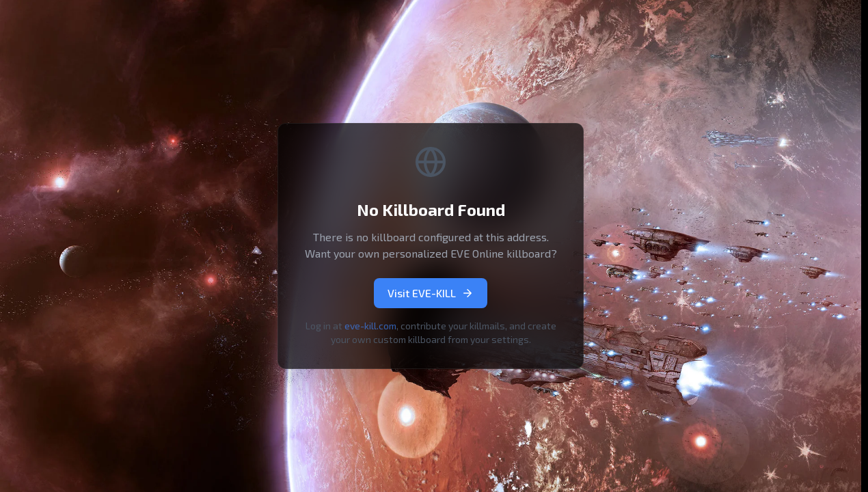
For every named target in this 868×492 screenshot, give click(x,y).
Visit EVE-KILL (431, 293)
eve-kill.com (370, 326)
